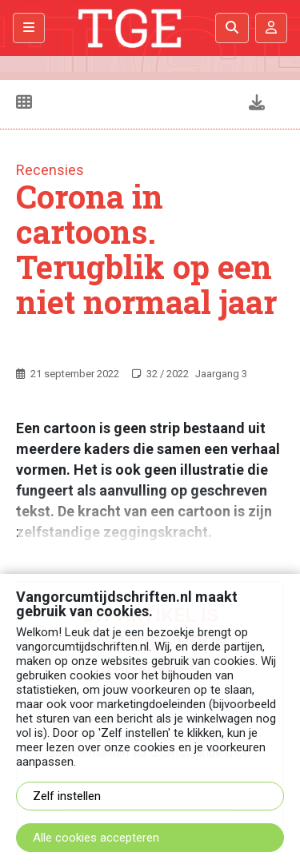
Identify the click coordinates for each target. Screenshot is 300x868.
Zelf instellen (67, 796)
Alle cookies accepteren (96, 838)
